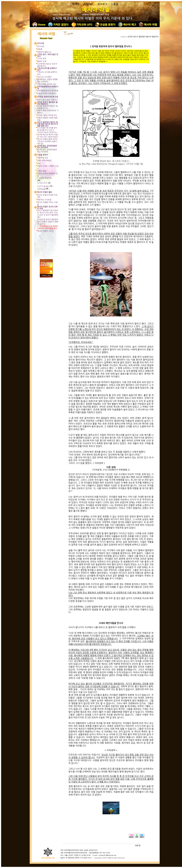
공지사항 (41, 46)
